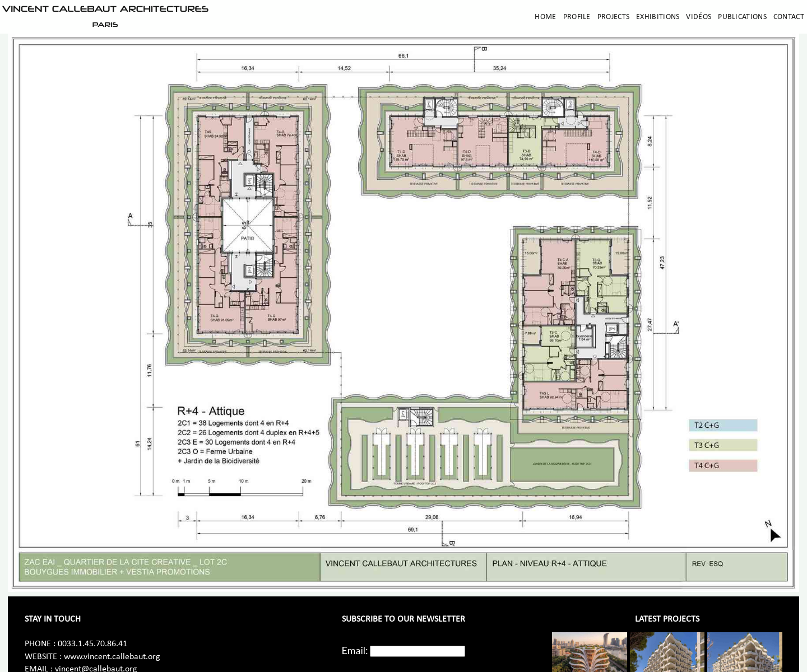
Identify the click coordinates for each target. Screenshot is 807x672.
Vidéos (699, 17)
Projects (613, 17)
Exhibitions (658, 17)
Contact (789, 17)
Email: (355, 650)
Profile (577, 17)
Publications (742, 17)
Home (545, 17)
